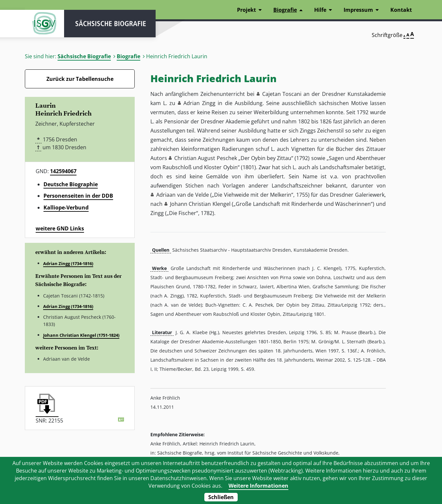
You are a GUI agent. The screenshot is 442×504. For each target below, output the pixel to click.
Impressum (358, 10)
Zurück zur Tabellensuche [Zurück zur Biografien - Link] (80, 79)
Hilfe (320, 10)
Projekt (246, 10)
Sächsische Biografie (84, 56)
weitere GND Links (60, 228)
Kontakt (401, 10)
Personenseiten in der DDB (78, 196)
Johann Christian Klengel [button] (200, 204)
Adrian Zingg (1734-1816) (68, 263)
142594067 (63, 171)
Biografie (128, 56)
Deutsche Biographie (71, 184)
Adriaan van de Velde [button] (183, 195)
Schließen (221, 497)
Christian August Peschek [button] (205, 158)
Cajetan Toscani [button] (282, 94)
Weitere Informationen (258, 486)
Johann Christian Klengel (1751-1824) (81, 335)
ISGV (44, 24)
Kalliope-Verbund (66, 207)
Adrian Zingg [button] (199, 103)
